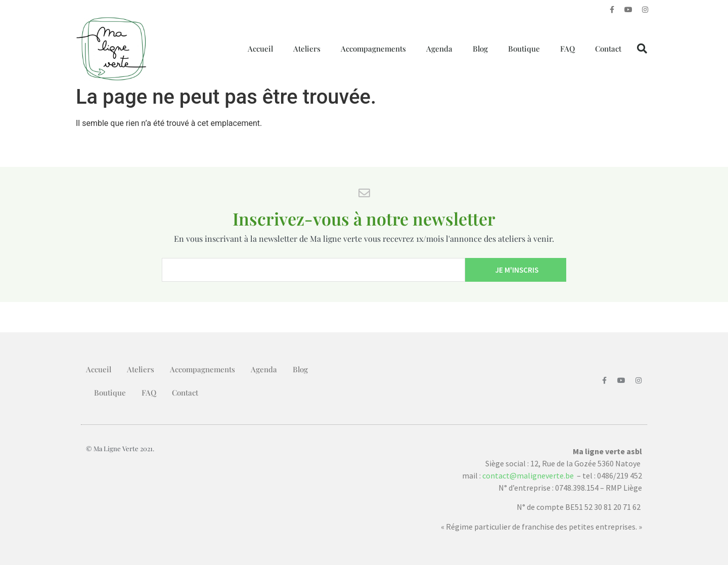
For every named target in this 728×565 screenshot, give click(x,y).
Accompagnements (373, 49)
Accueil (260, 49)
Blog (480, 49)
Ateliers (307, 49)
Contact (608, 49)
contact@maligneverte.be (528, 475)
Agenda (439, 49)
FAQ (567, 49)
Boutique (524, 49)
